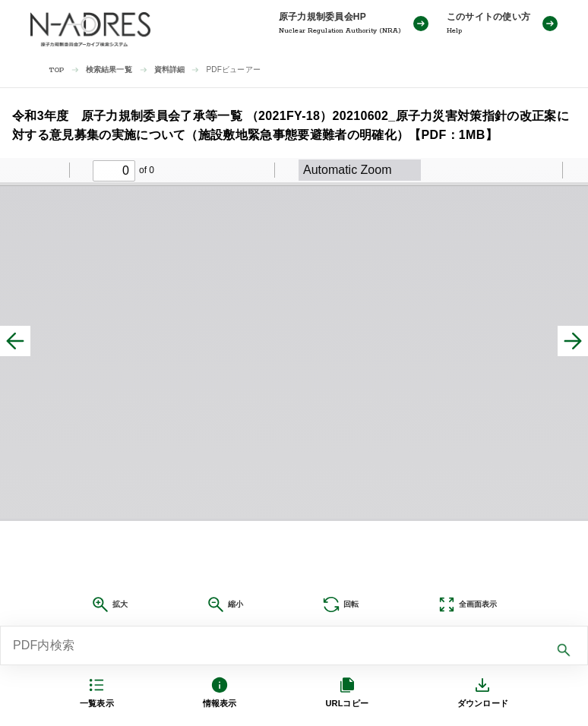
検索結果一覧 (109, 69)
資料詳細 (170, 69)
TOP (57, 70)
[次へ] (573, 341)
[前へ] (15, 341)
